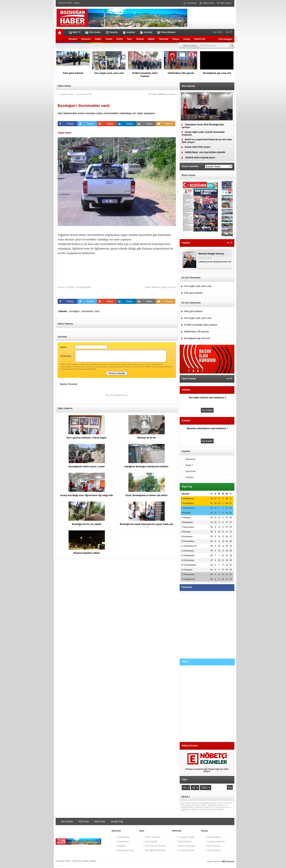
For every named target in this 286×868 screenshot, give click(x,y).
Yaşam (109, 39)
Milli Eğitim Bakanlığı (154, 850)
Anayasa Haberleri (215, 842)
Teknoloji (164, 39)
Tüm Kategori (225, 39)
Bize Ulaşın (224, 3)
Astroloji (146, 32)
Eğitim (151, 39)
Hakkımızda (207, 3)
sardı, (97, 311)
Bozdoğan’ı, (76, 311)
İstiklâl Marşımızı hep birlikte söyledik (203, 152)
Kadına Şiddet (213, 837)
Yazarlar (112, 32)
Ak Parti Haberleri (185, 850)
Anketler (129, 32)
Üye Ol (229, 32)
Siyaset (140, 39)
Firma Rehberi (166, 32)
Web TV (75, 32)
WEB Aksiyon (228, 861)
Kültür (120, 39)
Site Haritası (65, 821)
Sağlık (98, 39)
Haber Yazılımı (63, 866)
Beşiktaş (120, 846)
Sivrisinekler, (88, 311)
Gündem (73, 39)
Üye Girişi (218, 32)
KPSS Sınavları (151, 837)
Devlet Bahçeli (183, 842)
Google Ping (115, 821)
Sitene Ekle (98, 821)
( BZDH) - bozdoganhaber (79, 287)
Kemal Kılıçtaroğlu (185, 846)
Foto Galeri (93, 32)
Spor (130, 39)
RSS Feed (82, 821)
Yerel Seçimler (213, 850)
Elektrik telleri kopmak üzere (198, 158)
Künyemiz (190, 3)
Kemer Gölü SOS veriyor (196, 147)
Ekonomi (86, 39)
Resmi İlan (200, 39)
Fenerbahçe (122, 842)
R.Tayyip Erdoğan (185, 837)
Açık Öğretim (150, 842)
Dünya (176, 39)
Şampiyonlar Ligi (124, 850)
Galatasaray (122, 837)
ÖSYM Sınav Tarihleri (154, 846)
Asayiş (187, 39)
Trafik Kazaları (213, 846)
